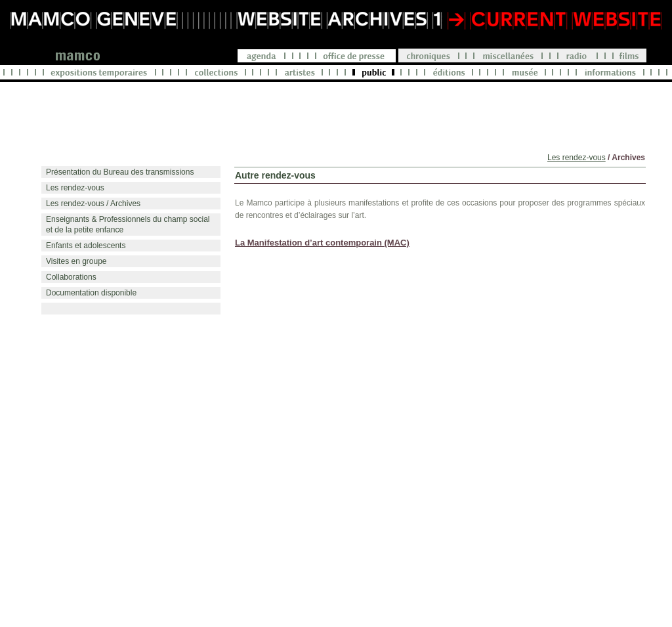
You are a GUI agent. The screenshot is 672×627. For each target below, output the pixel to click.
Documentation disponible (91, 293)
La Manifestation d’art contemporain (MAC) (322, 243)
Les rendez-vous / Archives (93, 204)
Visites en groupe (76, 261)
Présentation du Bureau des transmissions (120, 172)
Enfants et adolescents (86, 246)
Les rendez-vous (577, 158)
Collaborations (71, 277)
